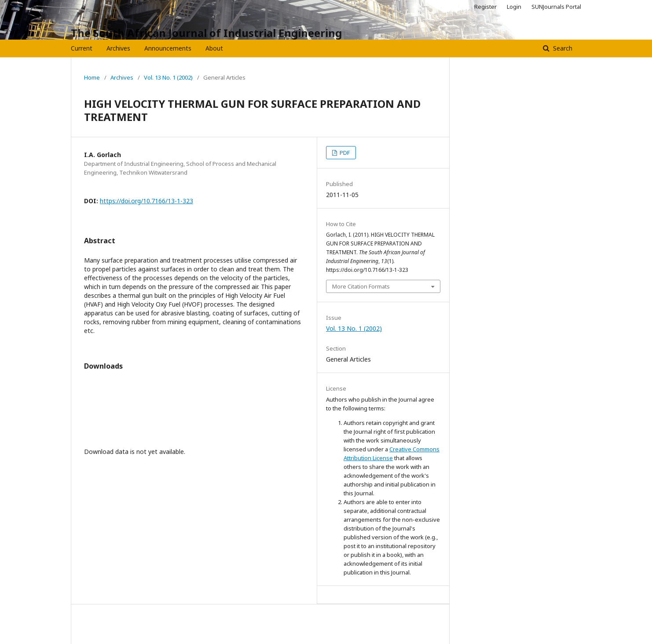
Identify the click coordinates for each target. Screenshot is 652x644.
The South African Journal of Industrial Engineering (206, 33)
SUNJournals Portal (556, 7)
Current (82, 48)
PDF (344, 153)
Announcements (168, 48)
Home (92, 77)
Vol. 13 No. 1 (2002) (168, 77)
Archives (118, 48)
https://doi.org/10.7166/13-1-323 (147, 201)
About (214, 48)
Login (514, 7)
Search (562, 48)
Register (485, 7)
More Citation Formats (361, 286)
